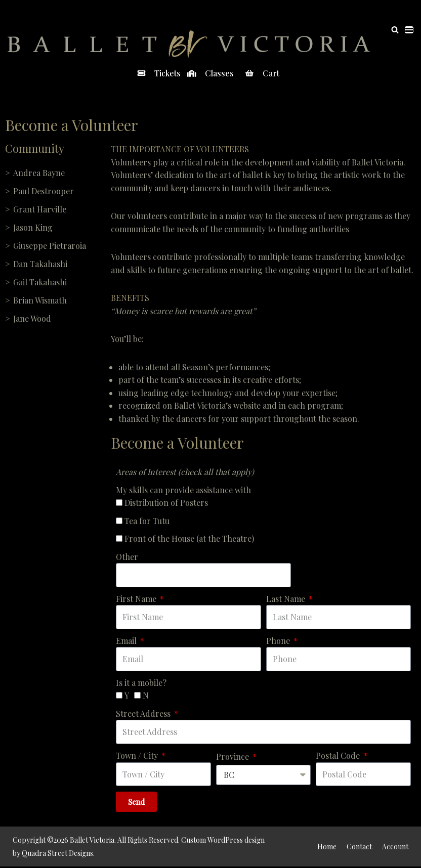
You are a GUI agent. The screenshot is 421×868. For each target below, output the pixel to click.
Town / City (138, 756)
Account (395, 848)
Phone (279, 642)
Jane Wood (32, 318)
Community (35, 148)
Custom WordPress (212, 841)
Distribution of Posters (166, 504)
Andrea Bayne (39, 173)
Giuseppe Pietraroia (50, 246)
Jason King (33, 227)
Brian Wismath (40, 300)
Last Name (287, 600)
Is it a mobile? (141, 684)
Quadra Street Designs (57, 854)
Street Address (144, 714)
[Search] (395, 30)
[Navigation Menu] (409, 30)
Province (234, 757)
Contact (359, 848)
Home (327, 848)
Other (127, 557)
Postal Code (339, 756)
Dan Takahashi (40, 264)
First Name (137, 600)
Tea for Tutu (147, 521)
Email (127, 642)
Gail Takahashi (40, 282)
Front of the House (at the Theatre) (189, 539)
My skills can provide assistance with (183, 490)
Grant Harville (40, 209)
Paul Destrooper (44, 191)
